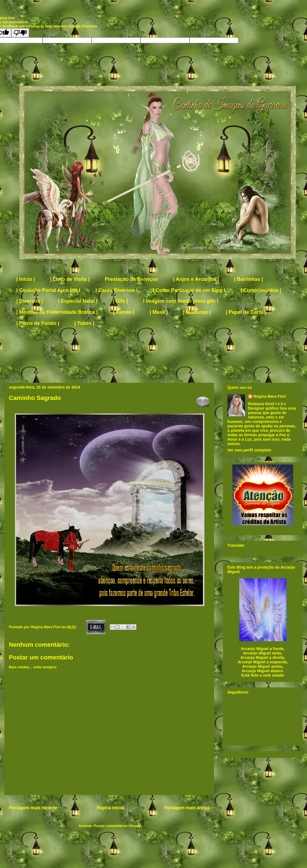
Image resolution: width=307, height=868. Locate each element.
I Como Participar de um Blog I (189, 290)
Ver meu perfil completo (249, 450)
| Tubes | (84, 323)
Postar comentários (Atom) (117, 826)
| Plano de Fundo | (38, 323)
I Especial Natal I (78, 301)
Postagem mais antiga (187, 808)
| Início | (26, 279)
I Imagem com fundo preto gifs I (181, 301)
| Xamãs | (124, 312)
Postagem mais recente (33, 808)
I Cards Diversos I (116, 290)
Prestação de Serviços (131, 279)
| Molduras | (197, 312)
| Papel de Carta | (246, 312)
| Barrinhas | (249, 279)
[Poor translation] (20, 33)
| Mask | (159, 312)
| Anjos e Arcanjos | (196, 279)
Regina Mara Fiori (46, 627)
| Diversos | (30, 301)
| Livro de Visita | (70, 279)
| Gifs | (120, 301)
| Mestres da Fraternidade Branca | (57, 312)
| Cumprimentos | (261, 290)
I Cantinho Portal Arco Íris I (48, 290)
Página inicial (111, 808)
